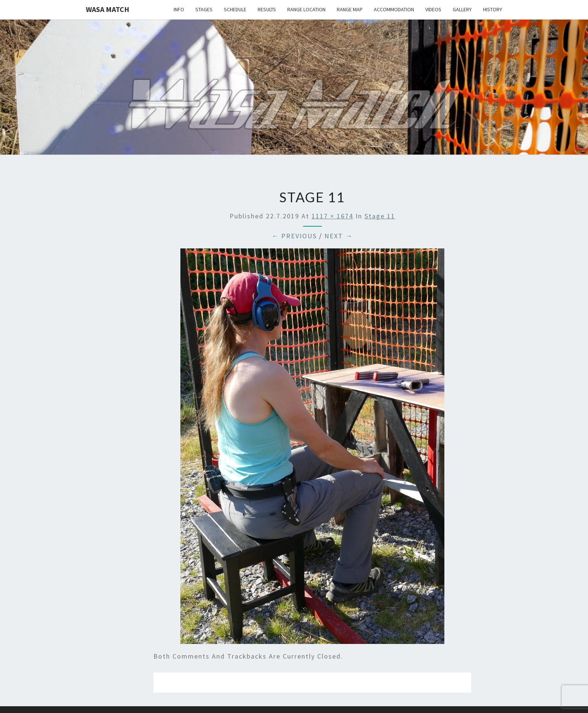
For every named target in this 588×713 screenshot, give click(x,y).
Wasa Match (108, 9)
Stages (204, 9)
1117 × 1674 (332, 216)
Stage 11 (380, 216)
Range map (350, 9)
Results (267, 9)
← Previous (294, 236)
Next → (339, 236)
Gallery (462, 9)
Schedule (235, 9)
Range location (306, 9)
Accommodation (394, 9)
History (493, 9)
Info (179, 9)
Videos (433, 9)
